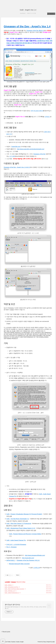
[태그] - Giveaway (11, 547)
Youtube (18, 642)
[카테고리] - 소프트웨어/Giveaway (16, 544)
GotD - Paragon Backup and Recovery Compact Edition (25, 534)
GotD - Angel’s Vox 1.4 (28, 10)
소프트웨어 (7, 582)
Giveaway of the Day (40, 154)
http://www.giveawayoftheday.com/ (35, 555)
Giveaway (14, 582)
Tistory (45, 642)
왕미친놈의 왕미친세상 (12, 605)
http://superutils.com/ (28, 558)
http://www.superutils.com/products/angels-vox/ (31, 149)
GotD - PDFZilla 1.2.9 (10, 591)
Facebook (13, 642)
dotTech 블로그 (11, 560)
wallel (53, 642)
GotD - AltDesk (8, 585)
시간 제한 (12, 156)
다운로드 (47, 117)
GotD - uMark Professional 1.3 (12, 593)
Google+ (22, 642)
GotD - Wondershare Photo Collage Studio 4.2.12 (21, 528)
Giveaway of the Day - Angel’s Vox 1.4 (27, 26)
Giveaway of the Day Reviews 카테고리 (28, 560)
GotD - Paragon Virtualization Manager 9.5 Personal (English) (24, 514)
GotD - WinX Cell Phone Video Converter (14, 589)
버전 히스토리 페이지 (37, 111)
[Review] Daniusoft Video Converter (19, 564)
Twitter (9, 642)
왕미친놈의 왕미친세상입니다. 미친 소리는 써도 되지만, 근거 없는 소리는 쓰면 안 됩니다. (26, 608)
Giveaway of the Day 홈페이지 (35, 31)
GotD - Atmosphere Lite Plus (11, 587)
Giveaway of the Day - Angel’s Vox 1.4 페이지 (17, 167)
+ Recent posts (6, 632)
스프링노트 (36, 568)
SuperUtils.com (16, 147)
